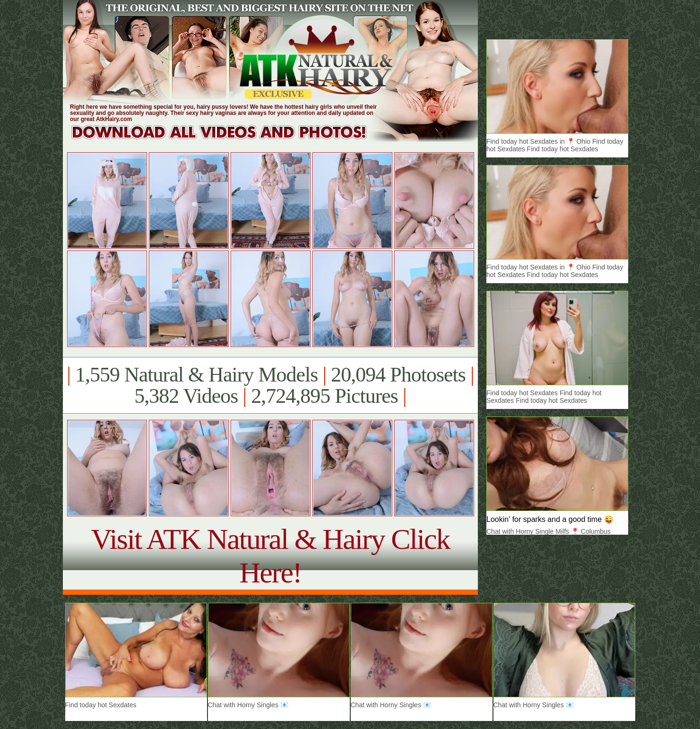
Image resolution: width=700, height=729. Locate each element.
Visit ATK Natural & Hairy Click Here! (270, 556)
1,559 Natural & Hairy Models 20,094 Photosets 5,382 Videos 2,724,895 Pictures (270, 385)
